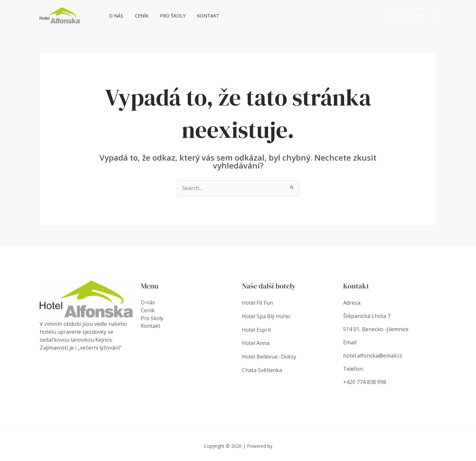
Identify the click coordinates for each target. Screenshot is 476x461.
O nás (115, 16)
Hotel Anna (256, 342)
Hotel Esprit (257, 329)
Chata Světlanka (262, 369)
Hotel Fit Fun (258, 303)
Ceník (138, 16)
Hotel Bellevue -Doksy (269, 356)
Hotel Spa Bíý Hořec (267, 316)
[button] (411, 16)
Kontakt (200, 16)
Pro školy (167, 16)
